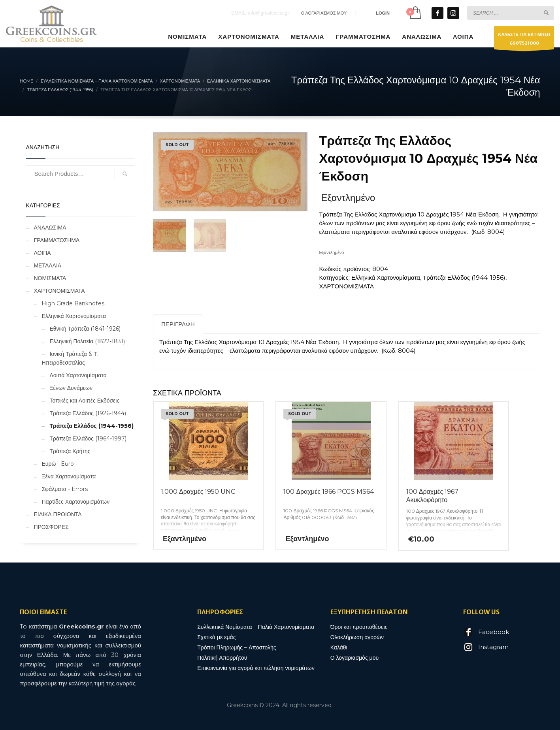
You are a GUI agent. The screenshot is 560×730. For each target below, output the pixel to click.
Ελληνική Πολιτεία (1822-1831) (87, 341)
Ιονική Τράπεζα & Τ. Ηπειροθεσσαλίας (70, 358)
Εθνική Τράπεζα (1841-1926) (85, 329)
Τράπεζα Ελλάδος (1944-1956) (464, 278)
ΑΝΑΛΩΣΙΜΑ (50, 228)
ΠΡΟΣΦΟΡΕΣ (51, 527)
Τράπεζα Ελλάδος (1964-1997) (88, 438)
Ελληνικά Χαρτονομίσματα (386, 278)
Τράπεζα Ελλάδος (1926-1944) (88, 413)
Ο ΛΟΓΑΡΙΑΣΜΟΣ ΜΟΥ (324, 13)
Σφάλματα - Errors (64, 489)
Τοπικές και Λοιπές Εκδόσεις (84, 401)
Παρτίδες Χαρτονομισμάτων (75, 502)
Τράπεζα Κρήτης (70, 451)
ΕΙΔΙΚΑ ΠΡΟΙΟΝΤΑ (58, 514)
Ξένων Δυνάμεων (71, 388)
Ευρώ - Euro (58, 464)
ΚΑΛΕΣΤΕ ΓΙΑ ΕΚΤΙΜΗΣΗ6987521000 (524, 40)
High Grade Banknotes (73, 303)
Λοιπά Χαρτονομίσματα (78, 375)
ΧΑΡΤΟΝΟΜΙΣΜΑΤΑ (347, 286)
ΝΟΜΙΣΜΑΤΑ (50, 278)
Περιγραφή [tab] (178, 324)
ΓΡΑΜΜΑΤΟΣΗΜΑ (57, 240)
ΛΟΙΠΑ (42, 253)
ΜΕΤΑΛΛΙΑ (47, 265)
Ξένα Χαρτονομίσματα (69, 476)
